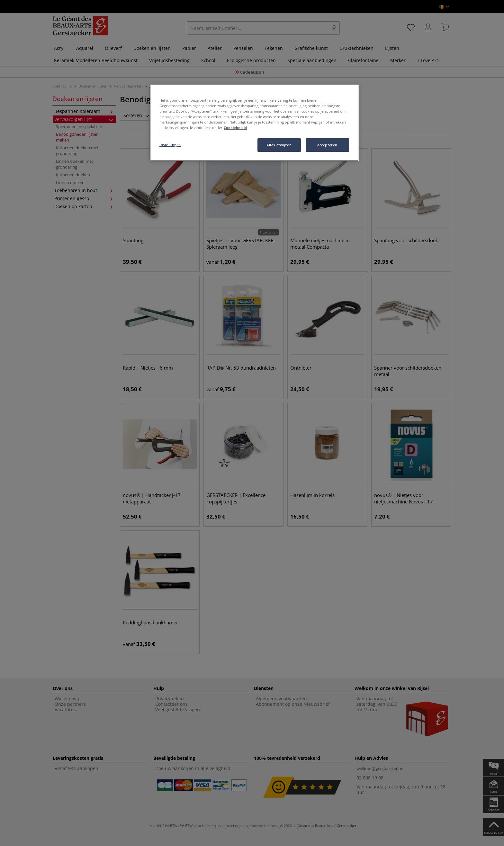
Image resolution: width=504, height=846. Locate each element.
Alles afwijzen (279, 145)
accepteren (327, 145)
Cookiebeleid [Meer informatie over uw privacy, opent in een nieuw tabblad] (235, 128)
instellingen (170, 145)
